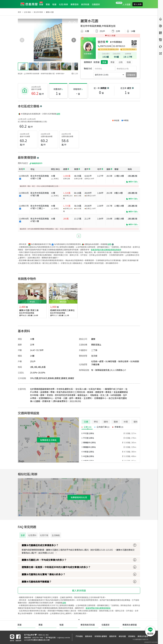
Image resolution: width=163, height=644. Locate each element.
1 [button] (79, 236)
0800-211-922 (43, 635)
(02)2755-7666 (38, 637)
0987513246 (106, 46)
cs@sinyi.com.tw (64, 637)
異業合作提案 (143, 636)
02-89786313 (119, 46)
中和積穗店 (117, 42)
